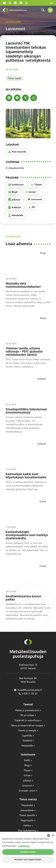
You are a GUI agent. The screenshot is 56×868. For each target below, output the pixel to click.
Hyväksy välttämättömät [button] (28, 860)
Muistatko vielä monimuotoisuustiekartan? (24, 285)
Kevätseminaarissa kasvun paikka (24, 598)
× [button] (53, 835)
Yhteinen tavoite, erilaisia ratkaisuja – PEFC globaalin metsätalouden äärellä (24, 351)
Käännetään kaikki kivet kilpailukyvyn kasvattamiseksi (26, 476)
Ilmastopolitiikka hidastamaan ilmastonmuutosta (26, 411)
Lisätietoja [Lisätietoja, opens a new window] (24, 846)
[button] (50, 10)
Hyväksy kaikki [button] (28, 852)
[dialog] (28, 850)
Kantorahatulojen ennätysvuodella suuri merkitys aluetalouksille (27, 535)
